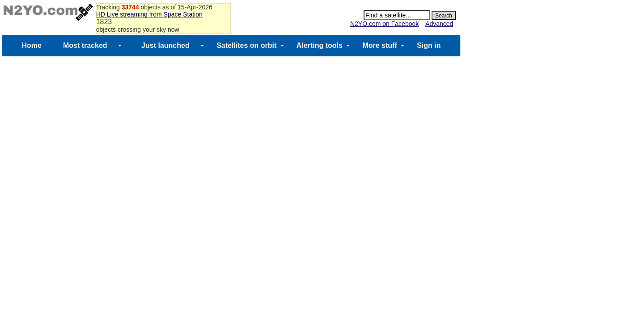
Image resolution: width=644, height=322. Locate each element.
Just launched (165, 45)
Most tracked (85, 45)
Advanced (439, 24)
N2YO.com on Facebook (384, 24)
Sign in (429, 45)
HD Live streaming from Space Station (149, 14)
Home (31, 45)
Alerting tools (320, 45)
